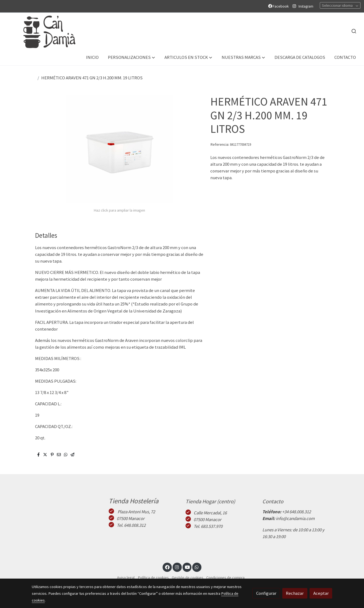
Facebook (279, 6)
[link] (43, 31)
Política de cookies (153, 578)
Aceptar (321, 593)
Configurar (266, 593)
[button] (131, 58)
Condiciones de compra (225, 578)
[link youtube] (187, 567)
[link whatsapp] (197, 567)
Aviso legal (126, 578)
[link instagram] (177, 567)
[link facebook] (167, 567)
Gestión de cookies (188, 578)
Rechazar (295, 593)
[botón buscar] (354, 31)
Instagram (306, 6)
